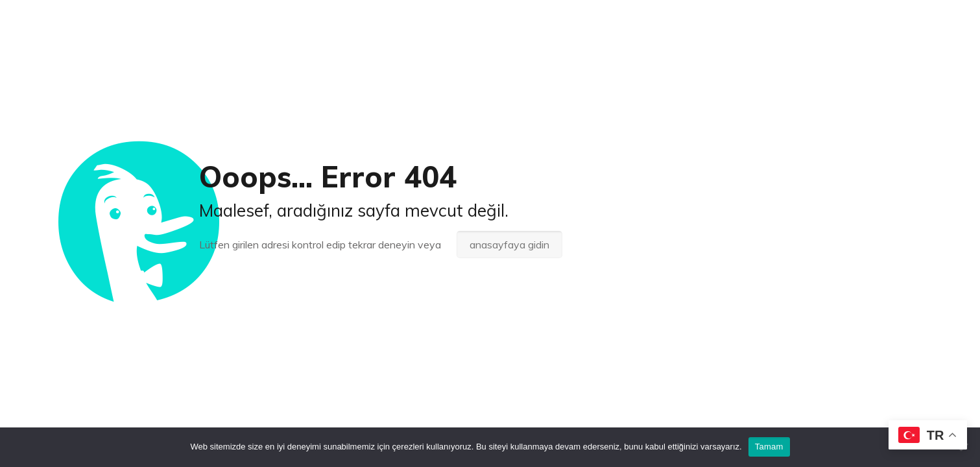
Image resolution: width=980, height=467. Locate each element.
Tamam (769, 447)
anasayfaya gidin (509, 245)
